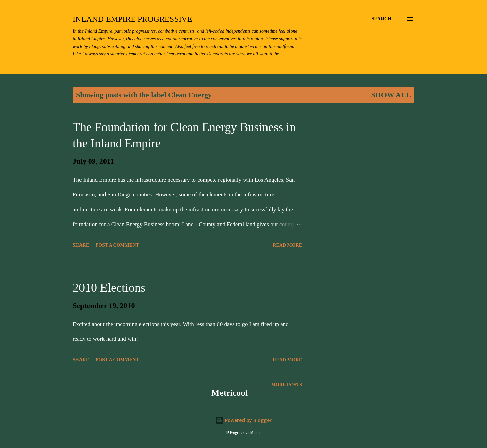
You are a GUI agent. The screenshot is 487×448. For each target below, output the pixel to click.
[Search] (381, 19)
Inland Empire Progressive (132, 19)
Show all (391, 95)
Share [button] (81, 245)
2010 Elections (109, 288)
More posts (287, 385)
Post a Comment (117, 245)
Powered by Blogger (243, 420)
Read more (287, 245)
